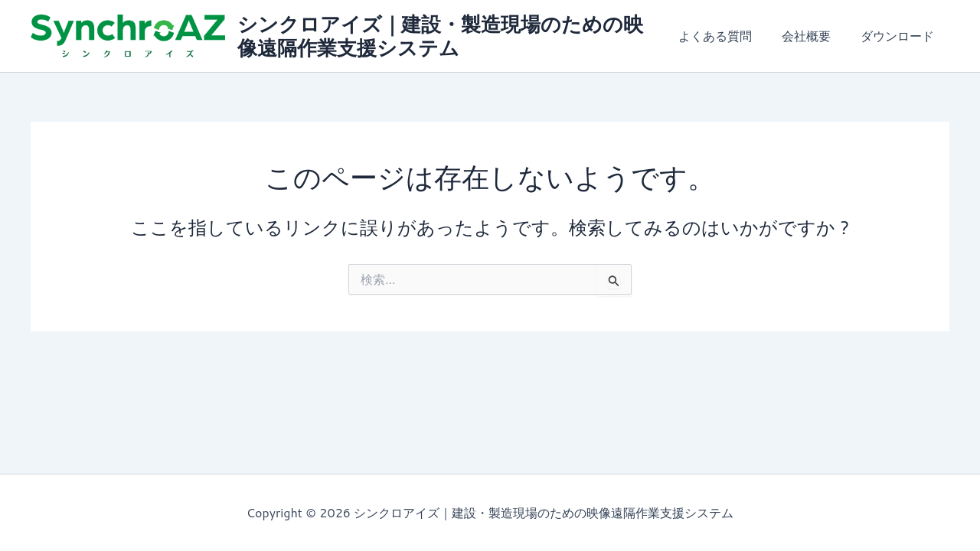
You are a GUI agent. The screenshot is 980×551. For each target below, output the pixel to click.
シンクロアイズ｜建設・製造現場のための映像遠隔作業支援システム (446, 36)
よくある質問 (729, 36)
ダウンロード (900, 36)
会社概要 (815, 36)
